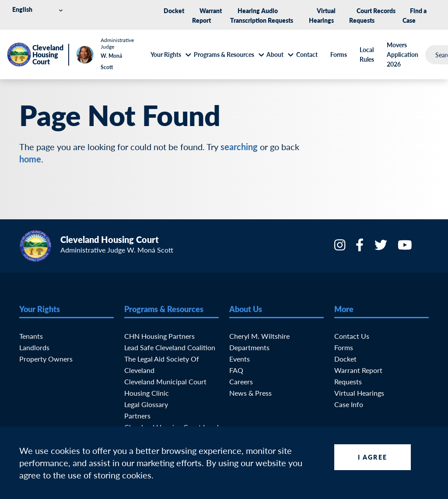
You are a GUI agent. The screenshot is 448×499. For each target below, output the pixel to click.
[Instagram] (341, 248)
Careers (241, 381)
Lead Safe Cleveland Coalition (170, 347)
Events (240, 359)
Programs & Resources (224, 54)
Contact (307, 54)
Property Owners (46, 359)
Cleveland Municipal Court (165, 381)
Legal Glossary (146, 404)
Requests (348, 381)
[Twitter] (382, 248)
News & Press (250, 393)
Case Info (349, 404)
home (30, 159)
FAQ (236, 370)
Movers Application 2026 (402, 54)
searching (239, 147)
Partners (137, 416)
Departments (249, 347)
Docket (174, 11)
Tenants (31, 336)
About (275, 54)
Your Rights (166, 54)
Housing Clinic (147, 393)
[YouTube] (406, 248)
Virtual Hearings (359, 393)
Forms (339, 54)
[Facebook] (360, 248)
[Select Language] (39, 9)
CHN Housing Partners (159, 336)
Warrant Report (358, 370)
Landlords (34, 347)
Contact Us (352, 336)
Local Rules (367, 54)
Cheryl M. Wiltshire (259, 336)
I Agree (373, 457)
